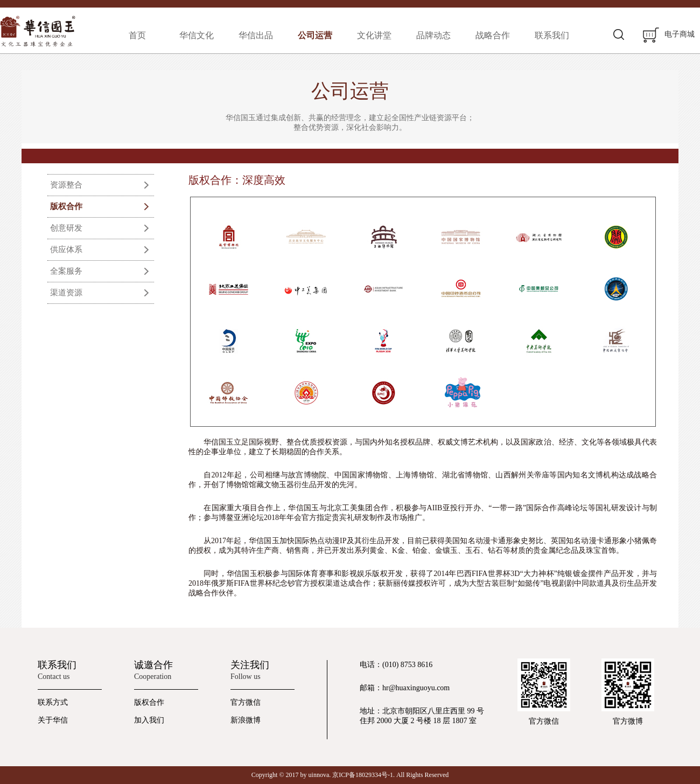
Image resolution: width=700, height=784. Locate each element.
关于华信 (53, 720)
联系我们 (552, 35)
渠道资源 (66, 293)
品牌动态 (433, 35)
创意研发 (66, 228)
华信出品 (256, 35)
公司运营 (315, 35)
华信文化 (197, 35)
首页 (137, 35)
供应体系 (66, 249)
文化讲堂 (374, 35)
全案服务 (66, 271)
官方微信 (246, 702)
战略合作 (493, 35)
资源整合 (66, 185)
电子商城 (669, 35)
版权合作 (66, 206)
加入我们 (149, 720)
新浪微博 (246, 720)
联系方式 (53, 702)
